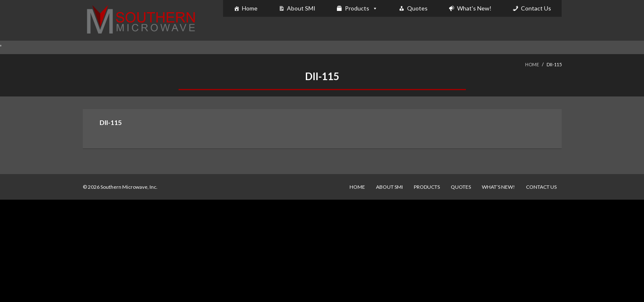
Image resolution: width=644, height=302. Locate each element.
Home (250, 8)
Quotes (417, 8)
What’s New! (498, 187)
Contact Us (536, 8)
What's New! (474, 8)
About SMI (301, 8)
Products (357, 8)
